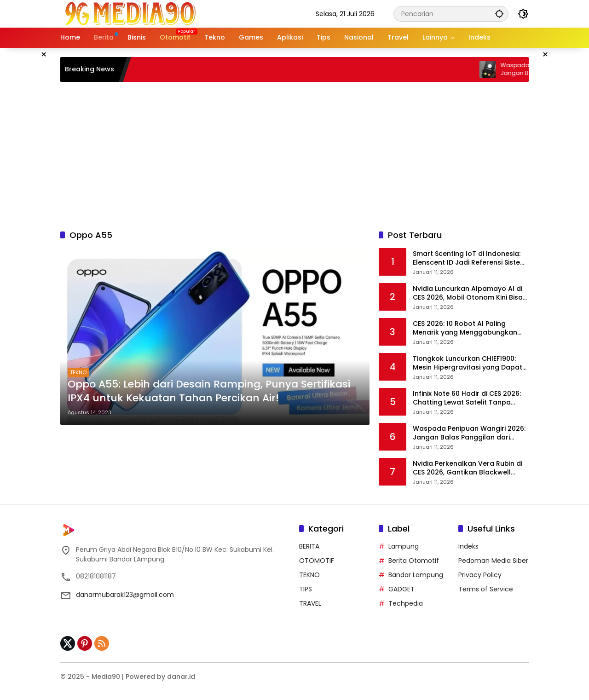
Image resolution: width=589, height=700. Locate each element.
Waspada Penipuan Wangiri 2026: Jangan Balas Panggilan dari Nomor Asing (469, 433)
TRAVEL (310, 603)
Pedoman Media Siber (493, 561)
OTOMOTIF (317, 561)
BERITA (309, 546)
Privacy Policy (480, 575)
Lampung (404, 546)
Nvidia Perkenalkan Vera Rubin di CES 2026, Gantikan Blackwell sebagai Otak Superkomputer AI (468, 468)
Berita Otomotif (414, 561)
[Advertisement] (294, 156)
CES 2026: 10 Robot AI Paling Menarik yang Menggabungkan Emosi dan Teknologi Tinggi (465, 328)
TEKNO (78, 372)
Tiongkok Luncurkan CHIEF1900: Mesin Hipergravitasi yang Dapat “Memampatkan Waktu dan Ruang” (468, 363)
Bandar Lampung (416, 575)
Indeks (468, 546)
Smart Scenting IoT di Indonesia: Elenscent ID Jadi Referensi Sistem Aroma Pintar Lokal (470, 258)
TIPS (306, 589)
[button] (499, 14)
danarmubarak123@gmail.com (125, 595)
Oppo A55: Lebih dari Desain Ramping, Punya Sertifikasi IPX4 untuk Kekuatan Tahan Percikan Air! (209, 391)
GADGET (401, 589)
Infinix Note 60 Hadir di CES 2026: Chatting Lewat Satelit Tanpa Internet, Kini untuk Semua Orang (468, 398)
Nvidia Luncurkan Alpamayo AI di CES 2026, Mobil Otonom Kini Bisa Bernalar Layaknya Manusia (468, 293)
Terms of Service (486, 589)
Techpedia (406, 603)
